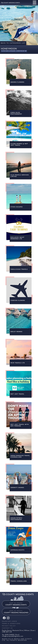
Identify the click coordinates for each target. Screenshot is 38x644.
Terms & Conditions (11, 624)
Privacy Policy (9, 626)
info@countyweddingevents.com (13, 636)
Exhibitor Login (9, 621)
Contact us (7, 628)
